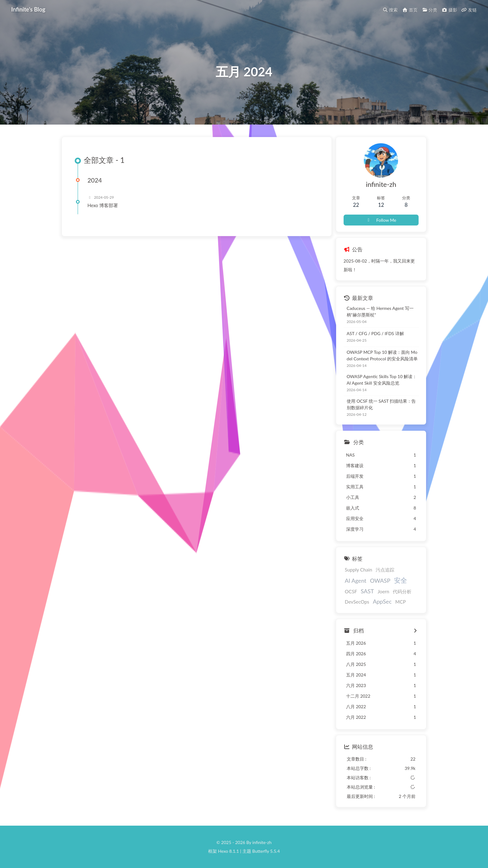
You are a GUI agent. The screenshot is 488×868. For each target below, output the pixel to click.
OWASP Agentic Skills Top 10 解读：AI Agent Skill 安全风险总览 (382, 380)
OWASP (380, 581)
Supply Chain (359, 570)
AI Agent (356, 581)
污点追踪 (385, 570)
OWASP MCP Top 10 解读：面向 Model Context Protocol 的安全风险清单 (382, 355)
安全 (401, 580)
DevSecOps (357, 602)
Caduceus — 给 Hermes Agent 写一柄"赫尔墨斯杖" (380, 311)
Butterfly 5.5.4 (266, 851)
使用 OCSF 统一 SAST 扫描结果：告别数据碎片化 (381, 404)
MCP (401, 602)
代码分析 (402, 591)
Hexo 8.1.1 (229, 851)
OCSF (351, 591)
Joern (383, 591)
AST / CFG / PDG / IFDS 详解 (375, 333)
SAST (367, 591)
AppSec (382, 601)
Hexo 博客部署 (103, 205)
